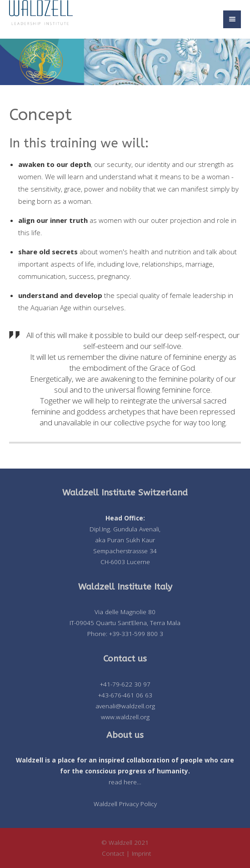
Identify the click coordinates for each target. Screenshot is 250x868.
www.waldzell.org (125, 717)
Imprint (141, 853)
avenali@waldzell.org (125, 706)
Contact (113, 853)
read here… (125, 782)
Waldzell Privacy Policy (125, 804)
